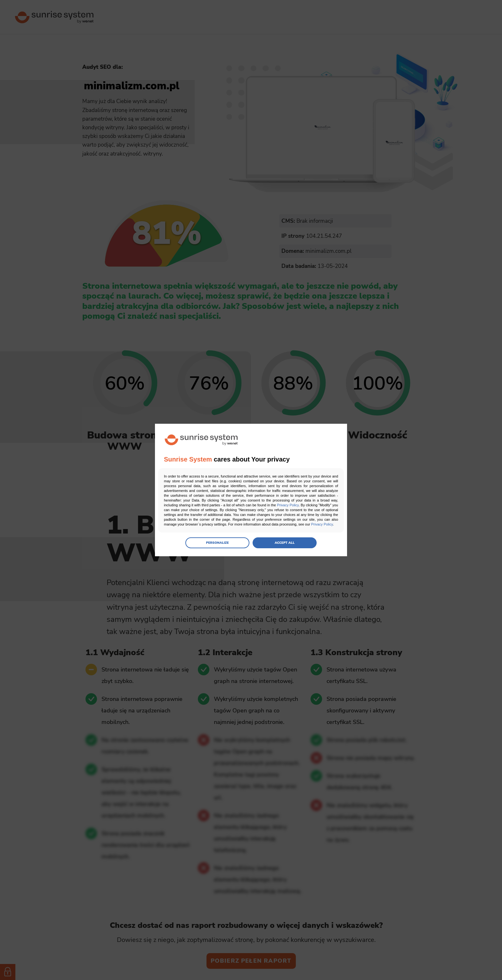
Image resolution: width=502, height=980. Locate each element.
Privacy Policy (288, 505)
